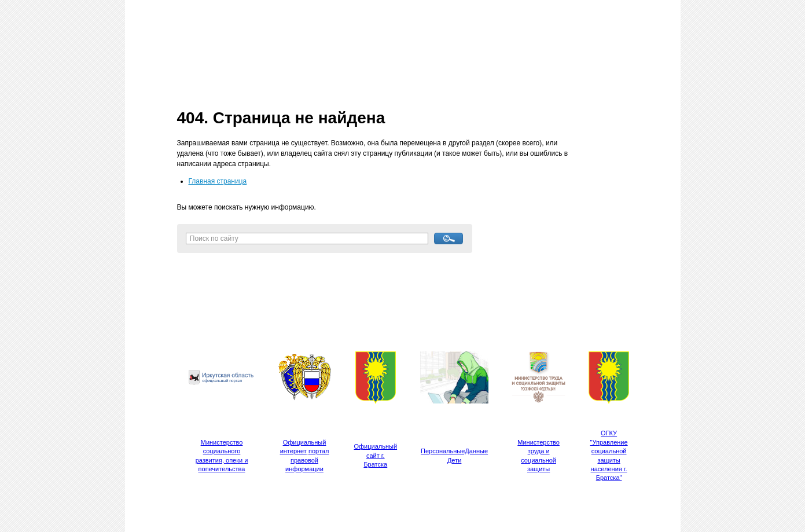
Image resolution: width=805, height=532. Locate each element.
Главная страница (218, 181)
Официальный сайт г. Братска (376, 455)
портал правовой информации (307, 460)
